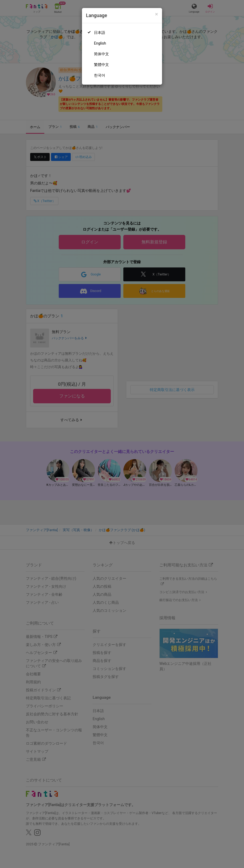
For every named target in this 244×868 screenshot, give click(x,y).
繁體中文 (101, 65)
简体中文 (101, 54)
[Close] (157, 14)
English (100, 43)
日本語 (100, 33)
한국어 (100, 75)
